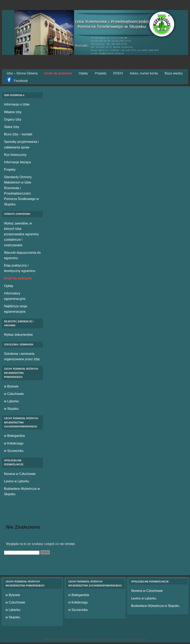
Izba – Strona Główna (22, 73)
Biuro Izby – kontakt (18, 134)
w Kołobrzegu (14, 443)
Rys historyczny (15, 155)
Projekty (101, 73)
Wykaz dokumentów (18, 335)
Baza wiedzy (174, 73)
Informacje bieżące (17, 162)
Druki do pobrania (58, 73)
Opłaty (83, 73)
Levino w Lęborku (17, 481)
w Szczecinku (14, 451)
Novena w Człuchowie (20, 474)
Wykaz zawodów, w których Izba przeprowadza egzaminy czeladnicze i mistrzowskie (21, 234)
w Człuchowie (14, 394)
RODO (118, 73)
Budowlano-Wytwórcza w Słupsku (155, 606)
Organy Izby (13, 119)
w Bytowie (11, 386)
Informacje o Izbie (17, 104)
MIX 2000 (50, 639)
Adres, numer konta (144, 73)
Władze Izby (13, 112)
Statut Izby (12, 127)
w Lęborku (11, 401)
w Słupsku (11, 409)
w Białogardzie (14, 436)
